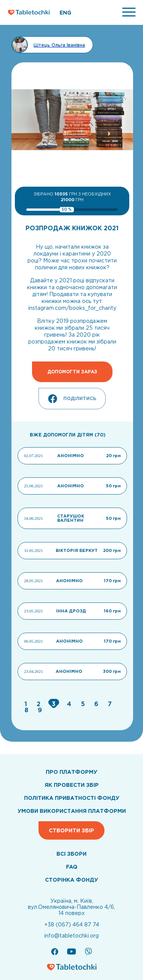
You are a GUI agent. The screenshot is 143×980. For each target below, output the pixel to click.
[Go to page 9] (40, 710)
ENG (65, 13)
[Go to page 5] (84, 704)
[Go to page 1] (27, 704)
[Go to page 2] (39, 704)
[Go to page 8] (27, 710)
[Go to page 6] (97, 704)
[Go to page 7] (110, 704)
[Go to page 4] (70, 704)
